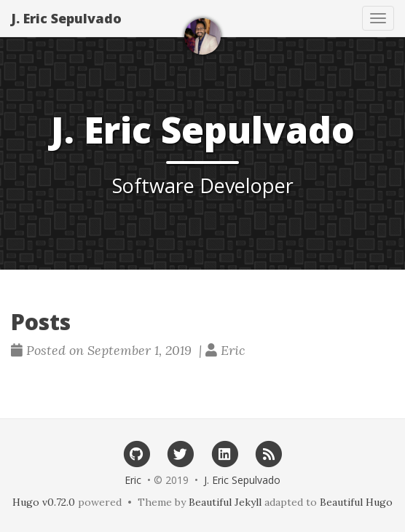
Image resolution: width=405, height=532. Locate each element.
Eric (133, 480)
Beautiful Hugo (356, 502)
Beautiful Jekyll (225, 502)
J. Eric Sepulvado (66, 18)
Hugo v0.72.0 (44, 502)
